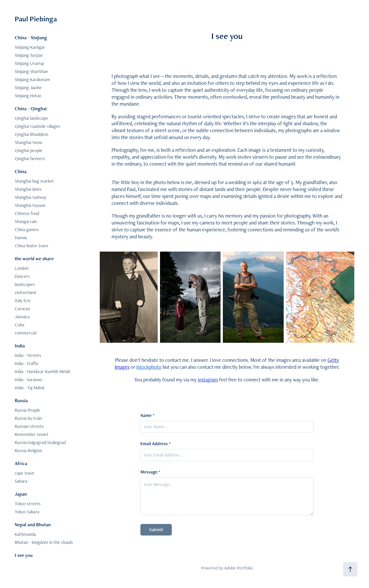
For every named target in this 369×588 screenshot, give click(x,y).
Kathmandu (25, 534)
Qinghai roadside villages (37, 126)
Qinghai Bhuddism (32, 134)
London (22, 268)
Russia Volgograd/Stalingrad (40, 442)
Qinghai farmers (30, 159)
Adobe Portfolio (238, 568)
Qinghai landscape (31, 118)
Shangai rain (26, 221)
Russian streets (29, 426)
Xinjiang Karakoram (32, 79)
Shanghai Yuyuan (30, 205)
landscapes (25, 284)
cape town (24, 473)
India (20, 346)
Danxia (21, 238)
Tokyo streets (28, 504)
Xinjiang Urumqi (29, 63)
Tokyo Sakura (27, 512)
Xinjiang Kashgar (30, 47)
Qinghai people (29, 150)
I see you (24, 555)
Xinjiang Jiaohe (28, 88)
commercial (26, 333)
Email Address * (156, 444)
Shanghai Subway (31, 197)
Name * (147, 415)
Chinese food (27, 213)
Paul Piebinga (36, 19)
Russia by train (28, 418)
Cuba (19, 325)
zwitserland (25, 292)
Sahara (21, 481)
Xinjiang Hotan (28, 96)
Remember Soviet (32, 434)
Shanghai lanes (28, 189)
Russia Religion (28, 451)
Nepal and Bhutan (33, 525)
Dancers (22, 276)
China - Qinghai (31, 108)
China (21, 171)
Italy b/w (23, 300)
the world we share (34, 259)
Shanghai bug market (34, 181)
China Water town (31, 246)
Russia (21, 400)
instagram (208, 380)
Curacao (22, 309)
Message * (150, 472)
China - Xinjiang (31, 38)
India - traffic (27, 363)
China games (27, 230)
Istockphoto (149, 367)
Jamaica (22, 317)
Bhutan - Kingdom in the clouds (44, 542)
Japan (21, 494)
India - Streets (28, 355)
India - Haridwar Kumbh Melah (43, 371)
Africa (21, 463)
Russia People (27, 410)
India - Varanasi (28, 380)
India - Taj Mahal (29, 388)
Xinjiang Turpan (29, 55)
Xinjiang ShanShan (31, 71)
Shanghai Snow (29, 142)
